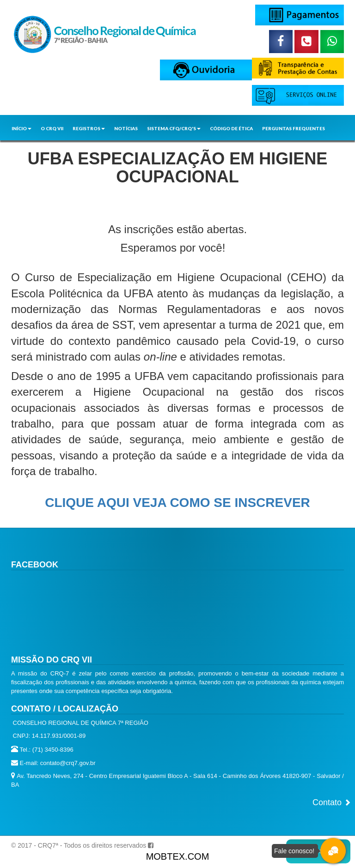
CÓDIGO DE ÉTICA (231, 128)
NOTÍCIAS (126, 128)
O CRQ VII (52, 128)
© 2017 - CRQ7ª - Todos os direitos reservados (79, 845)
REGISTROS (89, 128)
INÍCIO (21, 128)
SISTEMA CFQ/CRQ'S (174, 128)
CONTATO (24, 145)
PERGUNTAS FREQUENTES (294, 128)
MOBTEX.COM (178, 856)
